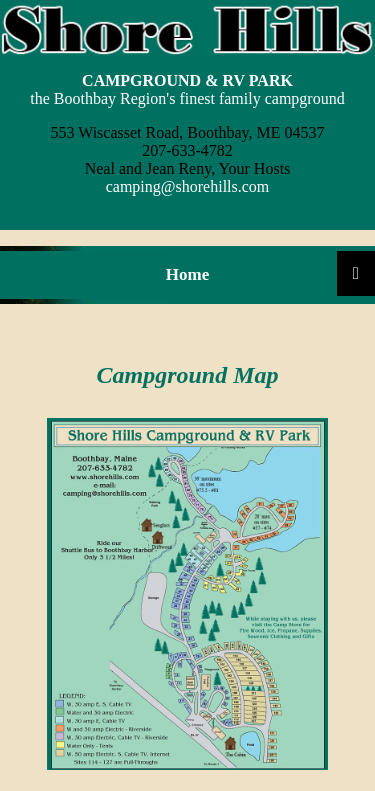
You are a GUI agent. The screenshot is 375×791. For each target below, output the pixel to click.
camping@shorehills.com (188, 186)
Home (187, 274)
